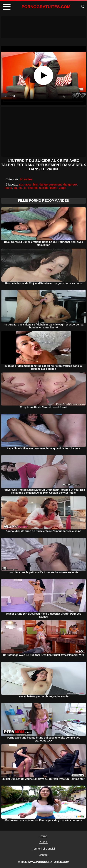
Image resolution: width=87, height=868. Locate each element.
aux (21, 184)
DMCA (43, 842)
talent (54, 188)
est (20, 188)
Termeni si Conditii (44, 849)
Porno (43, 836)
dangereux (70, 184)
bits (35, 184)
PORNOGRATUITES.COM (46, 7)
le (25, 188)
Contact (43, 855)
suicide (44, 188)
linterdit (33, 188)
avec (28, 184)
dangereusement (51, 184)
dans (9, 188)
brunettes (26, 179)
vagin (63, 188)
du (15, 188)
